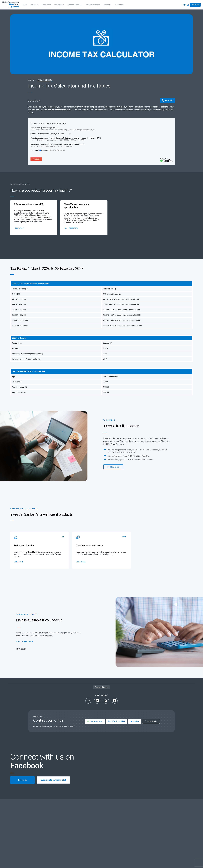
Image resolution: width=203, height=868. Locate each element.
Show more (113, 467)
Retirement (46, 5)
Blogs (31, 80)
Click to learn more (24, 641)
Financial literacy (101, 687)
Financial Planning (75, 5)
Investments (59, 5)
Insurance (35, 5)
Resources (119, 5)
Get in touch (195, 5)
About (25, 5)
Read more (71, 228)
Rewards (107, 5)
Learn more (20, 228)
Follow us (23, 780)
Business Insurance (93, 5)
